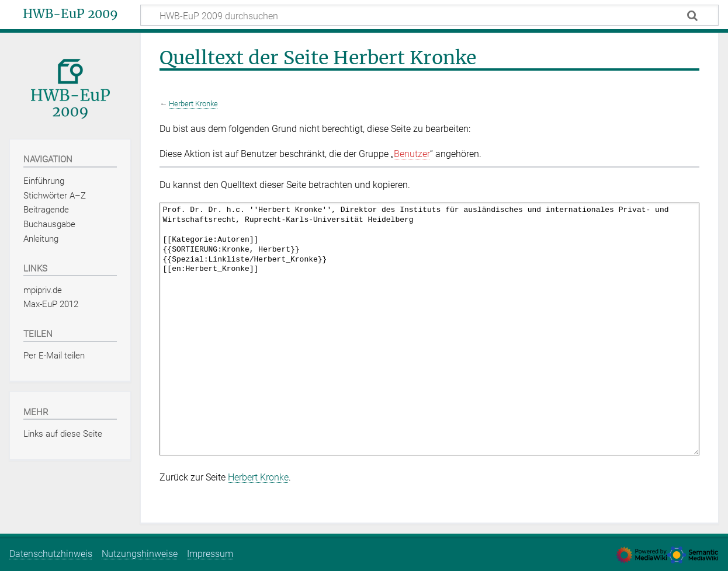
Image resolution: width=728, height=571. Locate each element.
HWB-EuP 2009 (70, 14)
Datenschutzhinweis (51, 554)
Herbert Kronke (193, 104)
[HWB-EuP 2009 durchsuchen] (429, 15)
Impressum (210, 554)
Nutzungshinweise (140, 554)
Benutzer (412, 154)
